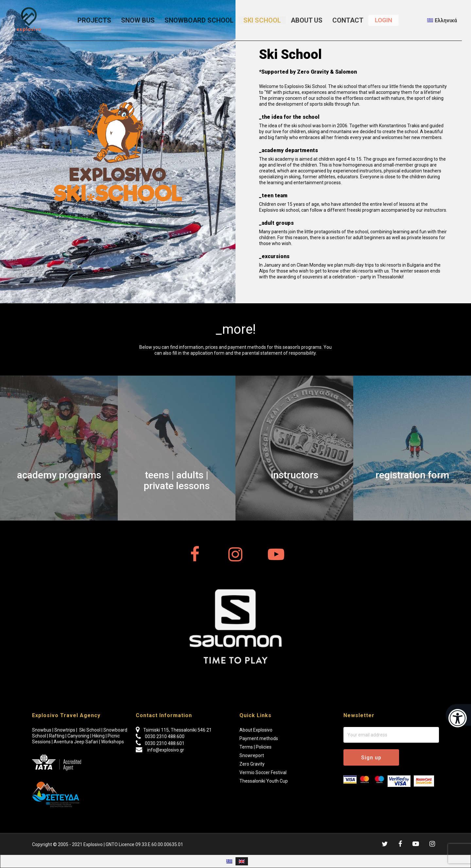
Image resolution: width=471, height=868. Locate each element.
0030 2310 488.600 (165, 736)
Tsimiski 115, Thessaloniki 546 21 (177, 730)
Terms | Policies (255, 747)
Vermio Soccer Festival (263, 772)
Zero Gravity (252, 764)
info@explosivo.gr (165, 750)
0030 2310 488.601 (165, 743)
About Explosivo (256, 730)
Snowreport (252, 755)
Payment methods (259, 738)
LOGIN (384, 20)
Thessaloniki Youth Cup (264, 781)
